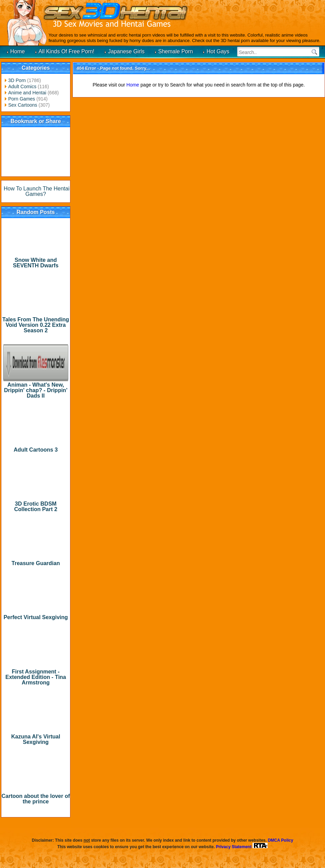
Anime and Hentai (27, 93)
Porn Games (22, 99)
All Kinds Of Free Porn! (67, 51)
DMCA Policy (281, 840)
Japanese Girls (126, 51)
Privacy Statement (234, 847)
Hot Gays (218, 51)
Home (18, 51)
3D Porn (17, 80)
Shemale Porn (175, 51)
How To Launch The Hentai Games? (37, 191)
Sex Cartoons (23, 105)
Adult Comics (22, 86)
